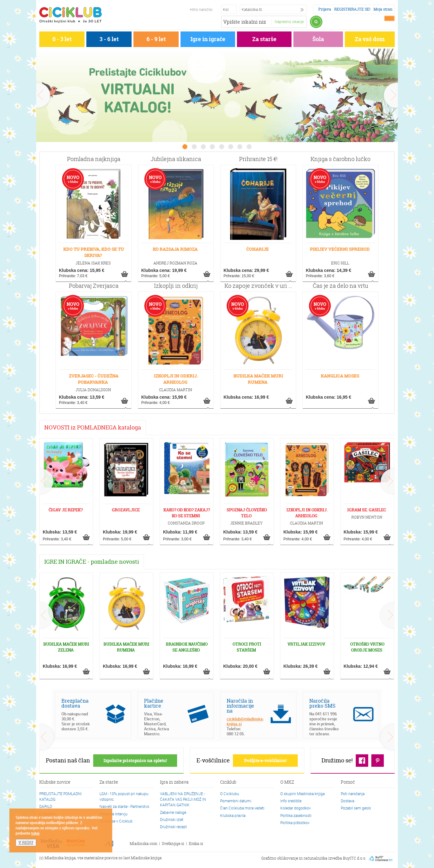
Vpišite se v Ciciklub (116, 821)
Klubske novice (55, 782)
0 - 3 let (62, 39)
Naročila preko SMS (322, 703)
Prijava (325, 9)
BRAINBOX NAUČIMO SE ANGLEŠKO (187, 647)
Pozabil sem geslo (356, 808)
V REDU (26, 842)
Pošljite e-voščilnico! (265, 760)
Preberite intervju (113, 814)
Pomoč (348, 782)
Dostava (347, 801)
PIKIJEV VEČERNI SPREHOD (340, 249)
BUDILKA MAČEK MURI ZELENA (66, 647)
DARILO (46, 806)
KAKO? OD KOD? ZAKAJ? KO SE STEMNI (187, 513)
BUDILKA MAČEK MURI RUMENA (258, 379)
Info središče (291, 801)
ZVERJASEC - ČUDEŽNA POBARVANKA (94, 379)
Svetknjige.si (173, 844)
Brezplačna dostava (75, 703)
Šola (318, 39)
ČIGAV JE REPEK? (66, 510)
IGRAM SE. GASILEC (367, 510)
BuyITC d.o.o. (355, 858)
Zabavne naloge (173, 812)
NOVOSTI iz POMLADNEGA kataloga (93, 427)
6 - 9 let (156, 39)
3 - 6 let (109, 39)
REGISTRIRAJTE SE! (352, 9)
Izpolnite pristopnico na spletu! (135, 760)
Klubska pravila (233, 815)
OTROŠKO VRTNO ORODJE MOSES (367, 647)
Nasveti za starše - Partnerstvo (124, 806)
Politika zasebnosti (296, 815)
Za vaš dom (370, 39)
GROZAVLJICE (126, 510)
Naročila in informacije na (240, 706)
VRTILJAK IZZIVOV (306, 644)
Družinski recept (173, 827)
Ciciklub (228, 782)
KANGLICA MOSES (340, 376)
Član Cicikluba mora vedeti (242, 808)
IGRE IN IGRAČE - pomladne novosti (92, 562)
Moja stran (383, 9)
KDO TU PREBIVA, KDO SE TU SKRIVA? (94, 252)
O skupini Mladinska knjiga (302, 794)
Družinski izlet (172, 819)
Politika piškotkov (295, 823)
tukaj (35, 833)
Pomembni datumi (236, 801)
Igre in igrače (208, 39)
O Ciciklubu (230, 794)
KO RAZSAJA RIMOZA (175, 249)
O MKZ (287, 782)
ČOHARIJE (258, 249)
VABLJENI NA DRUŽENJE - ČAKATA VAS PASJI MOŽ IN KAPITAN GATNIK (183, 799)
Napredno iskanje (289, 21)
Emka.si (196, 844)
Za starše (264, 39)
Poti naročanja (353, 794)
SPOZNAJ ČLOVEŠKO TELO (247, 513)
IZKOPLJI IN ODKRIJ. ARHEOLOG (176, 379)
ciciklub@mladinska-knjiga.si (245, 721)
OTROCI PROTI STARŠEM (247, 647)
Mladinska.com (143, 844)
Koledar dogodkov (296, 808)
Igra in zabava (174, 782)
